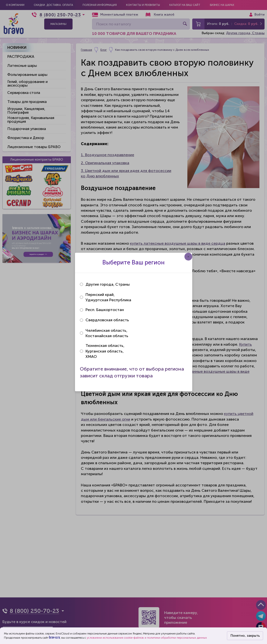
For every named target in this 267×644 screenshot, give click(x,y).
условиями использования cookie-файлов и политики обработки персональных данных (147, 638)
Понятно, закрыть (245, 636)
